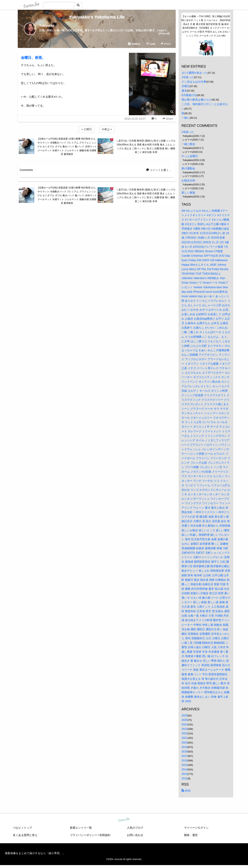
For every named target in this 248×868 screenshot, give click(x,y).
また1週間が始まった (195, 73)
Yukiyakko (47, 26)
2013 (185, 774)
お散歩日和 (188, 180)
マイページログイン (196, 828)
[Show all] (164, 33)
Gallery (134, 44)
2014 (185, 769)
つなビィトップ (22, 828)
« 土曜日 (87, 129)
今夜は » (107, 129)
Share (166, 44)
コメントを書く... (159, 170)
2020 (185, 742)
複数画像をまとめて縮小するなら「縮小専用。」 (35, 853)
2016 (185, 760)
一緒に (186, 118)
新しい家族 (188, 193)
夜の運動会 (188, 168)
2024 (185, 724)
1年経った (188, 77)
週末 (184, 91)
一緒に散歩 (188, 144)
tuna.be (124, 820)
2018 (185, 751)
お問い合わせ (135, 835)
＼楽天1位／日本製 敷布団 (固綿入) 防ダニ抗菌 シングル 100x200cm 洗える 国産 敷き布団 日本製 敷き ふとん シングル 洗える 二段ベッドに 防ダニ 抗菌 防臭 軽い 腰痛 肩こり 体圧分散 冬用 (146, 146)
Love (151, 44)
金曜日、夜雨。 (33, 58)
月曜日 (186, 86)
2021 (185, 738)
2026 (185, 715)
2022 (185, 733)
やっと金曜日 (190, 156)
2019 (185, 747)
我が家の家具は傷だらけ (197, 100)
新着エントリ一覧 (81, 828)
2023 (185, 729)
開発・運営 (191, 835)
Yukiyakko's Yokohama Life (97, 17)
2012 (185, 778)
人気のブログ (135, 828)
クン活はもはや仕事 (194, 82)
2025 (185, 720)
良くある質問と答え (25, 835)
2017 (185, 756)
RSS (186, 791)
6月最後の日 (189, 95)
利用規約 (105, 835)
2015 (185, 765)
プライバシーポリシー (84, 835)
